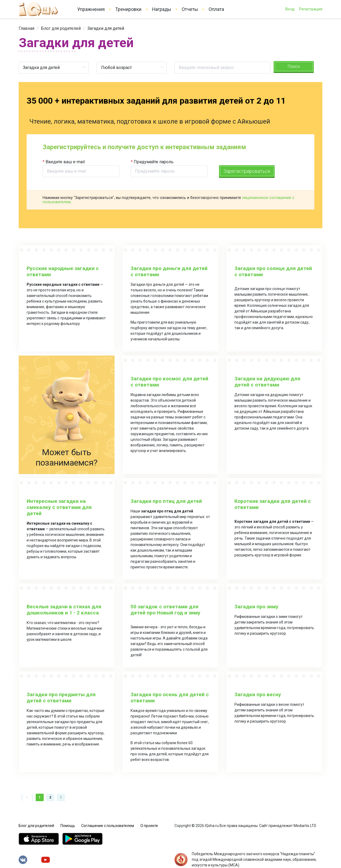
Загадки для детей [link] (106, 28)
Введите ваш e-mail (65, 162)
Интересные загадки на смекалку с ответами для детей (59, 507)
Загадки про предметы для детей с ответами (61, 698)
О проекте (149, 826)
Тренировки (128, 9)
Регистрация (311, 9)
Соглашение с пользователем (108, 826)
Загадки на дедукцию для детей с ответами (267, 382)
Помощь (68, 826)
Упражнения (91, 9)
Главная (27, 28)
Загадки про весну (258, 694)
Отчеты (190, 9)
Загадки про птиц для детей (166, 501)
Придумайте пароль (154, 162)
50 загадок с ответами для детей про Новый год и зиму (165, 610)
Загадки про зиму (256, 607)
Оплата (216, 9)
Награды (162, 9)
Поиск (294, 66)
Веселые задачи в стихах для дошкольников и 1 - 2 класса (64, 610)
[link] (27, 28)
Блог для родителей (61, 28)
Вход (290, 9)
